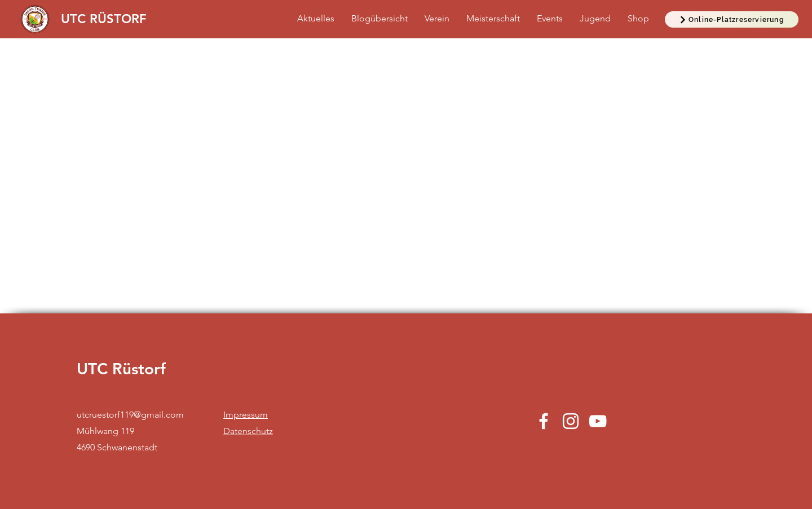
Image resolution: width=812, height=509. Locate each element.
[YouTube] (598, 421)
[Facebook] (544, 421)
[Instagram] (571, 421)
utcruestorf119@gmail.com (130, 415)
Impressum (246, 415)
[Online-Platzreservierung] (732, 19)
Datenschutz (248, 431)
